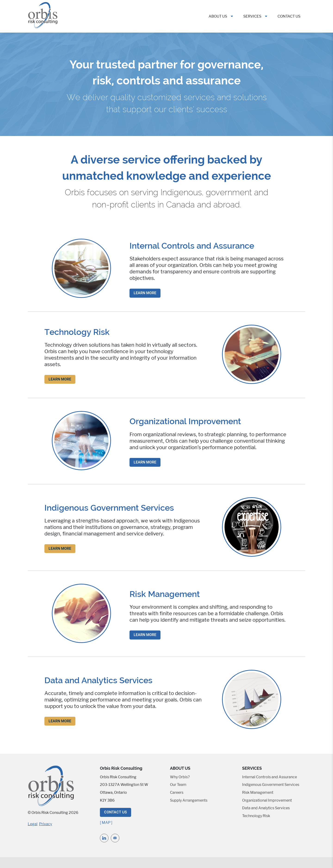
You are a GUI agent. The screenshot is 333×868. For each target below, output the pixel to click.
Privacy (46, 824)
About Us (218, 16)
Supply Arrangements (189, 800)
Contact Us (289, 16)
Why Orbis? (180, 777)
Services (252, 16)
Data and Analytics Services (266, 808)
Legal (33, 824)
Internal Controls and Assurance (270, 777)
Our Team (178, 785)
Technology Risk (256, 816)
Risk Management (258, 792)
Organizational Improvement (267, 800)
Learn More (145, 293)
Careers (177, 792)
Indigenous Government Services (271, 785)
